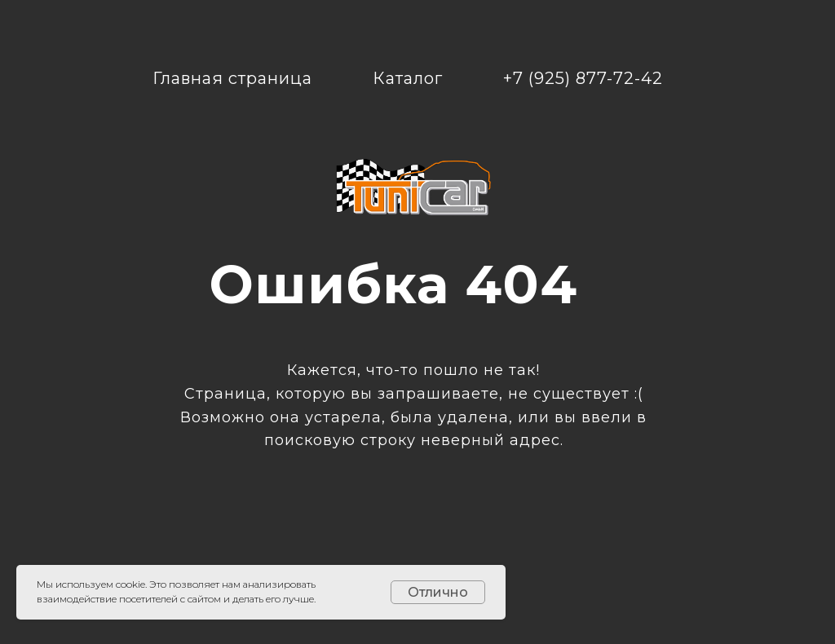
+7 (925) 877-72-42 (583, 78)
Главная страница (232, 78)
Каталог (408, 78)
